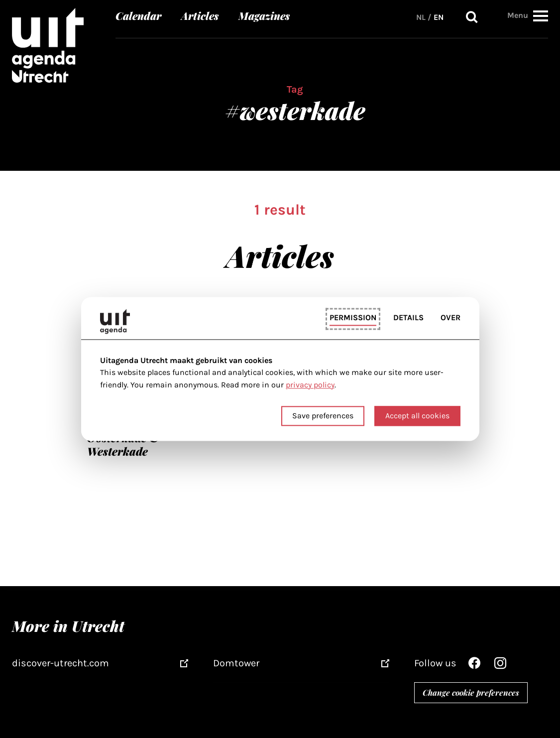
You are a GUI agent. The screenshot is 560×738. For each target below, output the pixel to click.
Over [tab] (450, 317)
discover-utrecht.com (60, 663)
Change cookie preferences (471, 692)
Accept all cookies (417, 416)
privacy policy (310, 385)
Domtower (236, 663)
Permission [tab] (353, 317)
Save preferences (323, 416)
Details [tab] (408, 317)
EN (439, 17)
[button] (541, 16)
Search (472, 17)
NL (421, 17)
